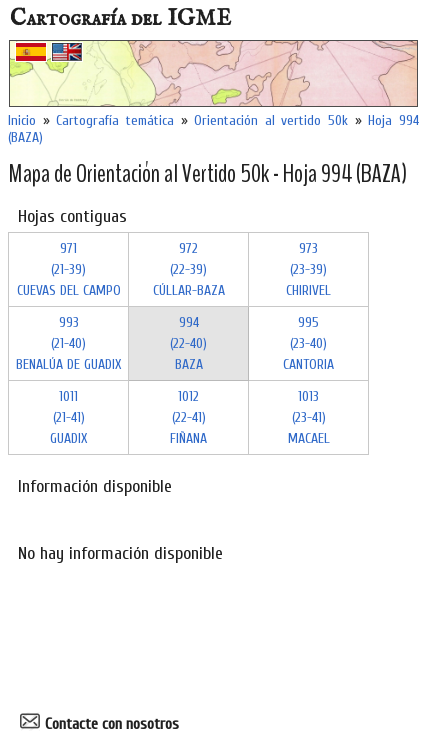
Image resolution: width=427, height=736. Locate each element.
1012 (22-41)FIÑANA (188, 417)
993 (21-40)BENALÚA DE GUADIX (68, 343)
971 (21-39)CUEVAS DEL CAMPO (69, 269)
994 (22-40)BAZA (188, 343)
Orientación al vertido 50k (271, 120)
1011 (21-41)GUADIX (68, 417)
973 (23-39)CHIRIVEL (308, 269)
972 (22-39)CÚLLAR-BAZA (189, 269)
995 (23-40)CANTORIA (308, 343)
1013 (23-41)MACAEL (309, 417)
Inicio (22, 120)
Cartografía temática (115, 120)
